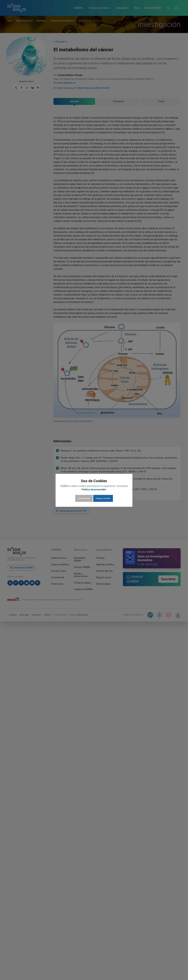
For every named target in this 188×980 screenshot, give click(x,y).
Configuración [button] (84, 498)
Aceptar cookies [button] (103, 498)
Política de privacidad (94, 490)
